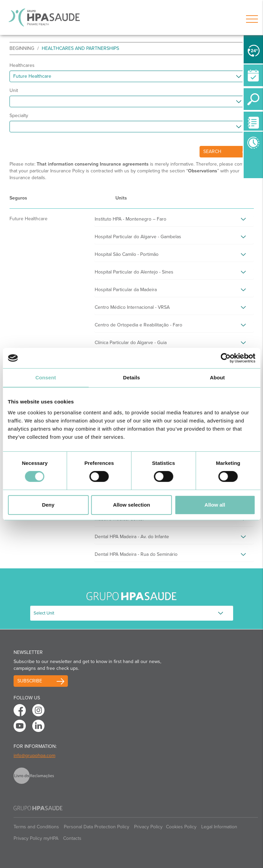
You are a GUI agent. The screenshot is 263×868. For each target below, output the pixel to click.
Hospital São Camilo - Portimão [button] (127, 254)
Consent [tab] (46, 378)
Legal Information (219, 827)
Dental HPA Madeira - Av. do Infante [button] (132, 537)
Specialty (19, 116)
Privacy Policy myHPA (36, 838)
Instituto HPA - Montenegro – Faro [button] (130, 219)
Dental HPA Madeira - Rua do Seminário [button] (136, 554)
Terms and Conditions (36, 827)
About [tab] (218, 378)
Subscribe (30, 681)
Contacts (72, 838)
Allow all (215, 505)
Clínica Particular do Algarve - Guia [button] (131, 343)
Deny (48, 505)
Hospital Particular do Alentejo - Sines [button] (134, 272)
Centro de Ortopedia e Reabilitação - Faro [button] (138, 325)
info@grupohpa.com (34, 756)
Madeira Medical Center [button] (119, 519)
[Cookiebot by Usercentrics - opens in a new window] (226, 358)
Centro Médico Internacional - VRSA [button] (132, 307)
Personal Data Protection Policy (97, 827)
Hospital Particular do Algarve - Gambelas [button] (138, 237)
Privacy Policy (148, 827)
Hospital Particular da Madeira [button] (126, 290)
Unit (14, 90)
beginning (22, 48)
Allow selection (131, 505)
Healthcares (22, 65)
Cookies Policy (181, 827)
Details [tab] (132, 378)
